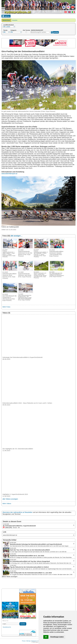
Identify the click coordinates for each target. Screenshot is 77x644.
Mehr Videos (7, 503)
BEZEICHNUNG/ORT (37, 30)
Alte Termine (26, 30)
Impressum (34, 641)
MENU (6, 16)
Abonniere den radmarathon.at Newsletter (17, 512)
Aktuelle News (6, 20)
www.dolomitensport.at (9, 174)
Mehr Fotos (6, 307)
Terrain (5, 30)
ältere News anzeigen (10, 577)
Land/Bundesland (9, 25)
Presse (24, 641)
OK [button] (46, 637)
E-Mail (4, 624)
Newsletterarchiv (7, 627)
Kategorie (13, 30)
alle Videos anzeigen (10, 499)
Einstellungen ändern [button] (57, 637)
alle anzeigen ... (16, 236)
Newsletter (15, 20)
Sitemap (28, 641)
